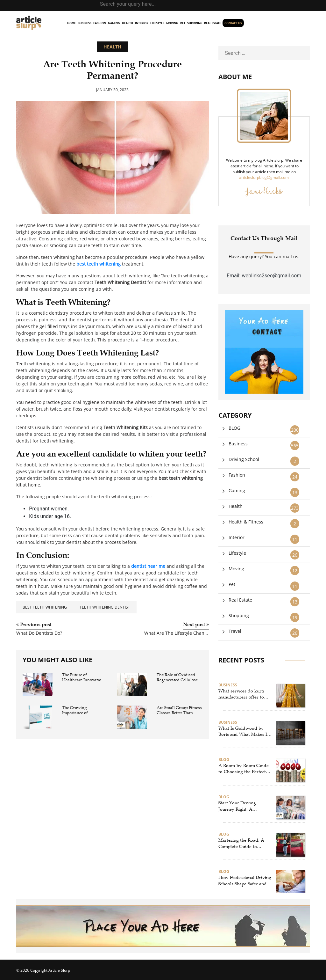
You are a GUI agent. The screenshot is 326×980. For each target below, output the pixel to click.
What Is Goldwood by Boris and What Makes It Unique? (244, 732)
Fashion (100, 23)
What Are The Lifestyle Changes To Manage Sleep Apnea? (176, 633)
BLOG (234, 428)
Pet (183, 23)
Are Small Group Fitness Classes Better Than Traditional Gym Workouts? (179, 710)
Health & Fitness (246, 522)
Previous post (34, 625)
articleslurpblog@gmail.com (264, 177)
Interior (142, 23)
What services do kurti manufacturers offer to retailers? (241, 694)
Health (128, 23)
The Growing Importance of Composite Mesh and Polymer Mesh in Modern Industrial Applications (82, 710)
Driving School (244, 459)
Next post (196, 625)
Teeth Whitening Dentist (105, 607)
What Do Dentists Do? (39, 633)
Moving (172, 23)
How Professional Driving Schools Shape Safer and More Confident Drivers (245, 881)
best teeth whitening (45, 607)
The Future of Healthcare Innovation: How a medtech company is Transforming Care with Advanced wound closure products (84, 678)
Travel (235, 631)
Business (85, 23)
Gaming (114, 23)
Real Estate (213, 23)
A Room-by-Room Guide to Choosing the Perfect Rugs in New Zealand (244, 769)
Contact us (233, 23)
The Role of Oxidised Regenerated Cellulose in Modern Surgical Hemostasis (177, 678)
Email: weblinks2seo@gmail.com (264, 276)
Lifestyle (157, 23)
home (71, 23)
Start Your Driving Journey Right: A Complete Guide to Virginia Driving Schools (243, 806)
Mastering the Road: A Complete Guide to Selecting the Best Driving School (244, 844)
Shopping (195, 23)
